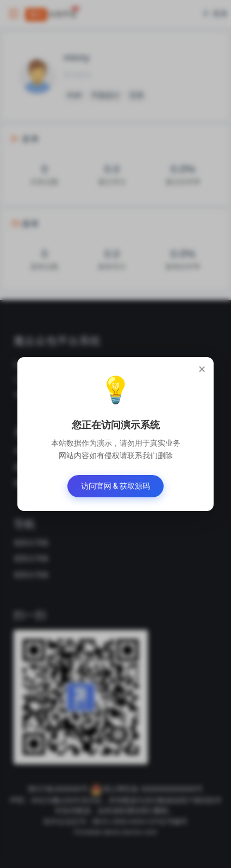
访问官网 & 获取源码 (116, 486)
